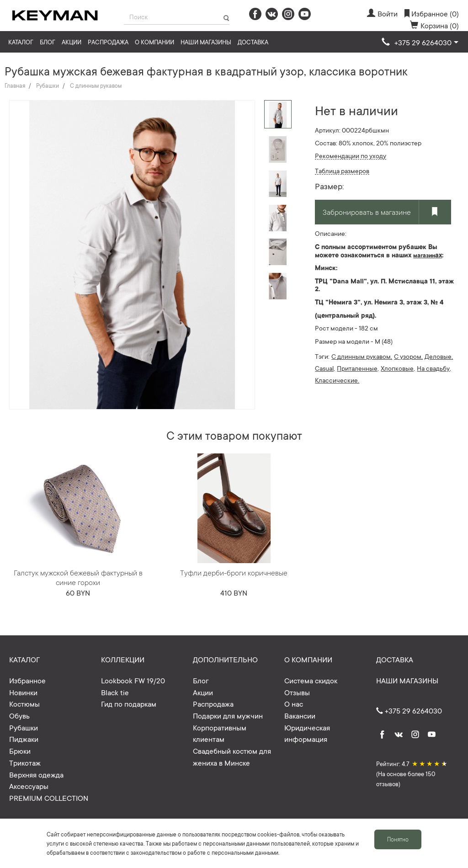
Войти (382, 13)
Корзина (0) (434, 25)
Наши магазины (206, 42)
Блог (48, 42)
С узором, (408, 356)
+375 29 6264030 (409, 710)
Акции (72, 42)
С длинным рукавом (96, 85)
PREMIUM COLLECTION (49, 798)
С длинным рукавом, (362, 356)
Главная (15, 85)
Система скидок (311, 680)
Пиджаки (24, 739)
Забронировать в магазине (367, 212)
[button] (420, 43)
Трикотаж (25, 762)
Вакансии (300, 715)
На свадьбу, (434, 368)
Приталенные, (358, 368)
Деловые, (439, 356)
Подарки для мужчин (228, 715)
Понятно (398, 839)
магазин (424, 255)
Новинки (23, 692)
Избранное (27, 680)
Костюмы (24, 703)
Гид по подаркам (129, 703)
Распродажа (108, 42)
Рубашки (48, 85)
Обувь (19, 715)
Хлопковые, (398, 368)
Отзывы (297, 692)
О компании (154, 42)
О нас (294, 703)
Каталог (21, 42)
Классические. (337, 380)
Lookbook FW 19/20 (133, 680)
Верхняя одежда (36, 774)
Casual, (325, 368)
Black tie (115, 692)
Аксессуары (29, 786)
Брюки (20, 751)
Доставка (253, 42)
